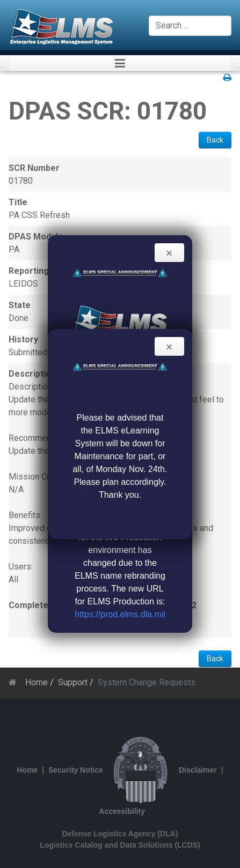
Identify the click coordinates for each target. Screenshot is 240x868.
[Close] (169, 253)
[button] (120, 63)
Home (28, 770)
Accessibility (122, 811)
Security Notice (76, 770)
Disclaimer (198, 770)
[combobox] (190, 26)
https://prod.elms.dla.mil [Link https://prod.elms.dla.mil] (120, 614)
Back (215, 140)
